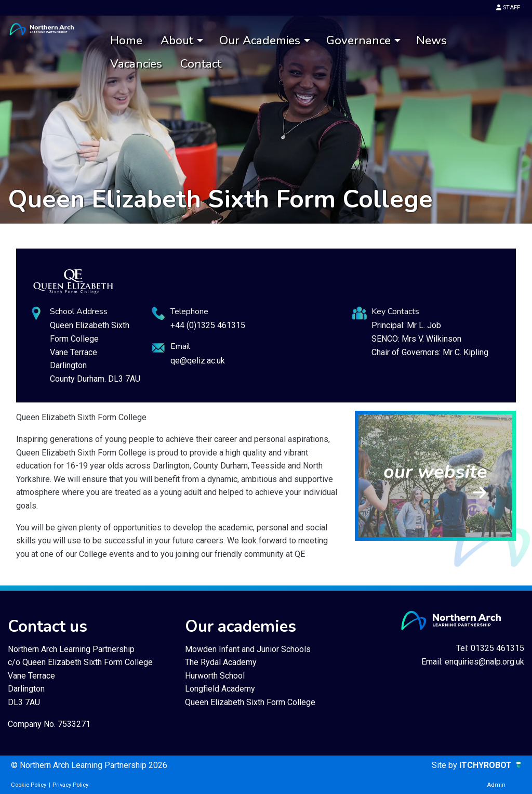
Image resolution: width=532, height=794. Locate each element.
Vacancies (136, 64)
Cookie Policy (29, 785)
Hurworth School (215, 676)
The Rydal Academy (221, 662)
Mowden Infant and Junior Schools (248, 649)
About (177, 40)
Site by (445, 765)
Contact (201, 64)
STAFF (508, 8)
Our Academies (260, 40)
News (431, 40)
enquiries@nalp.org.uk (484, 662)
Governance (358, 40)
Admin (496, 785)
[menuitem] (127, 41)
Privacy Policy (70, 785)
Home (126, 40)
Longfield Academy (220, 689)
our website (435, 472)
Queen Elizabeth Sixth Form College (250, 702)
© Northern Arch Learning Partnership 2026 (89, 765)
